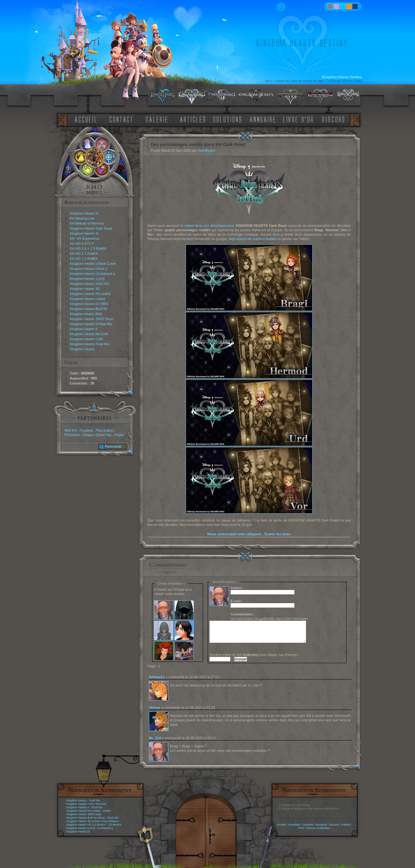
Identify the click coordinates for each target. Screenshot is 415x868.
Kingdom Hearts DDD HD (89, 284)
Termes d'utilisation (318, 828)
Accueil (281, 825)
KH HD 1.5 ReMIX (84, 259)
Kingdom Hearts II (84, 329)
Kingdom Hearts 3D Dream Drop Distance (93, 821)
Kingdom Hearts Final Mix (90, 344)
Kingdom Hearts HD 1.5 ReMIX (86, 825)
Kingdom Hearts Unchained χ (92, 274)
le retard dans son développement (207, 226)
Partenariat (113, 447)
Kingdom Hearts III (84, 233)
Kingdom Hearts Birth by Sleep (86, 818)
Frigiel (119, 435)
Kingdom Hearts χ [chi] (87, 279)
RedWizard (206, 150)
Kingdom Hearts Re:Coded (83, 811)
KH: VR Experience (85, 238)
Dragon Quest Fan (97, 435)
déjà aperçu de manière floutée (253, 239)
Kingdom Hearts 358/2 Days (91, 319)
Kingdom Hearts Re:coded (90, 294)
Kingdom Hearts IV (84, 213)
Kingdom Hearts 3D (85, 289)
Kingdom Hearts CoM (86, 339)
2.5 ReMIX (115, 825)
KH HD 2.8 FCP (82, 243)
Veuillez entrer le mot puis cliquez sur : (254, 655)
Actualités (294, 825)
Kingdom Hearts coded (87, 299)
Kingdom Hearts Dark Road (91, 228)
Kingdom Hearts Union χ (89, 269)
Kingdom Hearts (82, 349)
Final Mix (95, 800)
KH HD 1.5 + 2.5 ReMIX (88, 248)
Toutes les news (277, 534)
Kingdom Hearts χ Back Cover (93, 264)
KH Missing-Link (82, 218)
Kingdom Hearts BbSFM (88, 309)
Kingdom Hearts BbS (86, 314)
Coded (107, 811)
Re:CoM (101, 804)
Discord (334, 825)
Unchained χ (105, 828)
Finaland (86, 430)
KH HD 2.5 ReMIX (84, 254)
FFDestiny (72, 435)
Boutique (322, 825)
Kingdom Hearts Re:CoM (89, 334)
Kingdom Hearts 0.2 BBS (89, 304)
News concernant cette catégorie (234, 534)
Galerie (346, 825)
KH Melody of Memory (87, 223)
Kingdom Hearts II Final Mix (91, 324)
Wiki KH (71, 430)
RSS (301, 828)
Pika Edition (105, 430)
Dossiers (308, 825)
